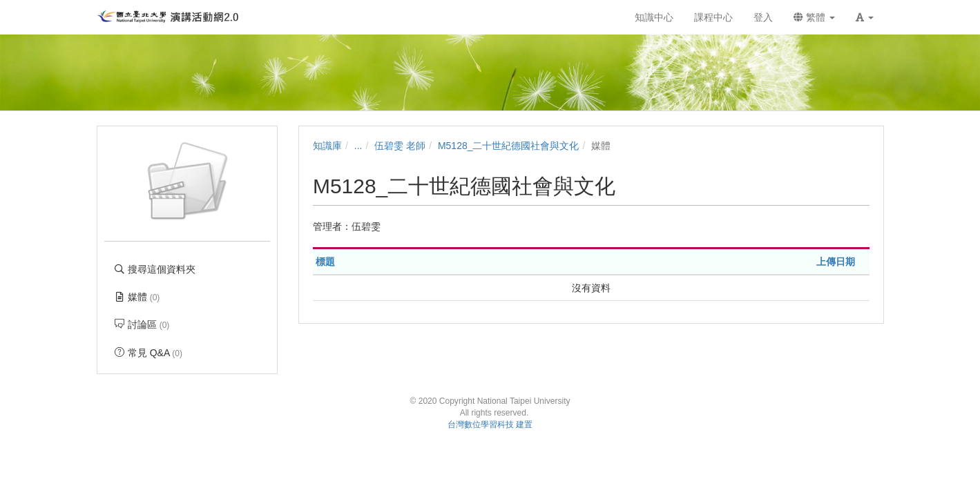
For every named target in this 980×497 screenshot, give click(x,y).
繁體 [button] (814, 17)
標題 (325, 262)
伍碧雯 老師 (400, 146)
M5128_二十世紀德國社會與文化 (509, 146)
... (358, 146)
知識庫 (327, 146)
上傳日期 (836, 262)
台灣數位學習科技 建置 (490, 425)
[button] (865, 17)
